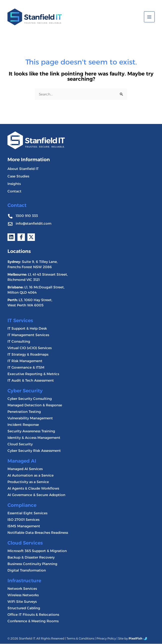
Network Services (22, 589)
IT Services (20, 321)
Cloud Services (25, 543)
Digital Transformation (27, 571)
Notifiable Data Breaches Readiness (38, 533)
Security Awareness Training (31, 432)
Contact (14, 192)
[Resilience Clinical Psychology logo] (36, 141)
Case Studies (18, 177)
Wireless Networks (23, 596)
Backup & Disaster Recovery (31, 558)
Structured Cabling (24, 609)
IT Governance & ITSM (26, 368)
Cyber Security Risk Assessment (34, 451)
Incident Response (23, 425)
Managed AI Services (25, 469)
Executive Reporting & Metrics (33, 374)
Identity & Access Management (34, 438)
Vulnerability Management (30, 419)
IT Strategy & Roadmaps (28, 355)
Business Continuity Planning (32, 564)
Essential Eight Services (27, 514)
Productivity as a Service (28, 482)
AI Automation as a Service (31, 476)
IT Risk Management (25, 361)
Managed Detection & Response (35, 406)
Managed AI (22, 461)
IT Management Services (28, 335)
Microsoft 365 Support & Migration (37, 551)
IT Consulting (19, 342)
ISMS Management (24, 527)
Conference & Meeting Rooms (33, 622)
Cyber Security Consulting (30, 399)
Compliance (22, 506)
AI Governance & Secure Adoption (36, 495)
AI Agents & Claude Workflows (33, 489)
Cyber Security (25, 391)
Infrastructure (24, 581)
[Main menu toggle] (150, 17)
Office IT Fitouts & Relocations (33, 615)
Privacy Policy (106, 639)
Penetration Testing (24, 412)
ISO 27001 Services (23, 520)
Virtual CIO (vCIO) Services (30, 348)
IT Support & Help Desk (27, 329)
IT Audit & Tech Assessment (31, 381)
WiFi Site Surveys (22, 602)
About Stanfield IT (23, 169)
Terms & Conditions (80, 639)
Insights (14, 184)
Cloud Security (20, 445)
